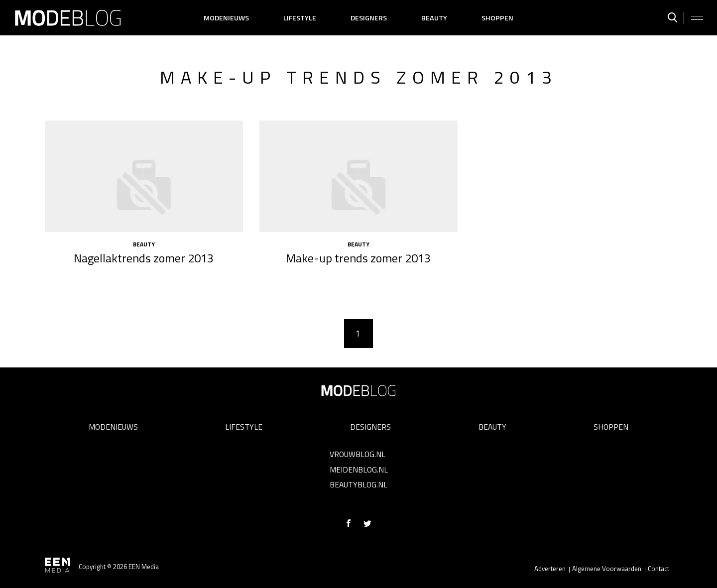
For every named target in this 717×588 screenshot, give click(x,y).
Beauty (434, 18)
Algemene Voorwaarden (607, 569)
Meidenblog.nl (359, 470)
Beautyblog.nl (358, 484)
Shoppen (497, 18)
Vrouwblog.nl (358, 454)
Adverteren (550, 569)
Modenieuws (226, 18)
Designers (369, 18)
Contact (658, 569)
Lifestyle (300, 18)
